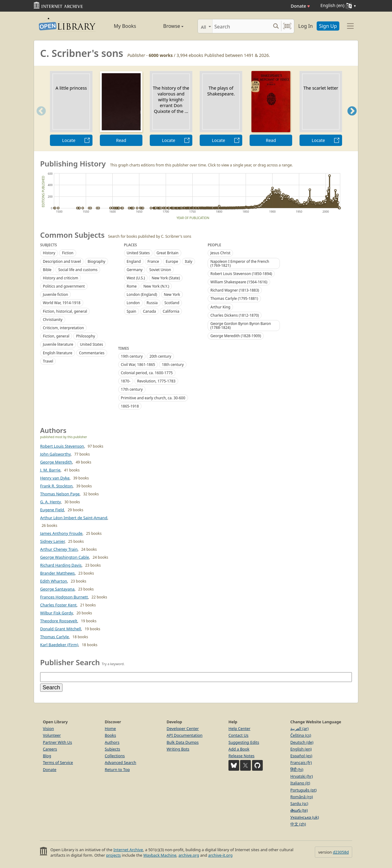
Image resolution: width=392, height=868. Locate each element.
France (153, 261)
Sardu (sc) (299, 803)
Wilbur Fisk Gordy (57, 613)
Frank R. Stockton (56, 486)
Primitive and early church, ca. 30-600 (153, 398)
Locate (69, 140)
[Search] (241, 26)
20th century (160, 356)
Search (51, 687)
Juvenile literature (58, 344)
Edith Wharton (54, 581)
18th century (173, 365)
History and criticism (60, 278)
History (49, 253)
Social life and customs (78, 270)
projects (113, 855)
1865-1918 (130, 406)
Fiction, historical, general (65, 311)
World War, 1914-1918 (62, 303)
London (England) (142, 294)
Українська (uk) (305, 817)
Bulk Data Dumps (183, 742)
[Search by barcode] (287, 26)
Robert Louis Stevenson (62, 446)
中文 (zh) (298, 824)
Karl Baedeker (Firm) (59, 645)
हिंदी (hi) (297, 769)
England (134, 261)
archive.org (189, 855)
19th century (132, 356)
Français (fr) (301, 762)
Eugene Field (52, 510)
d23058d (341, 852)
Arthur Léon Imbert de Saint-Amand (74, 518)
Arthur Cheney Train (59, 549)
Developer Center (183, 728)
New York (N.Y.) (156, 286)
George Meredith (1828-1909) (236, 336)
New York (172, 294)
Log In (305, 26)
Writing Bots (178, 749)
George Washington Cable (65, 557)
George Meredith (56, 462)
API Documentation (185, 735)
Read (121, 140)
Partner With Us (57, 742)
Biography (96, 261)
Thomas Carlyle (55, 637)
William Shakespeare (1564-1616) (239, 282)
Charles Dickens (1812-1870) (235, 315)
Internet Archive (128, 850)
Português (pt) (303, 790)
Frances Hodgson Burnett (64, 597)
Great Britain (168, 253)
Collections (115, 756)
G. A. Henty (50, 502)
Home (110, 728)
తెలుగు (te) (299, 810)
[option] (71, 108)
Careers (50, 749)
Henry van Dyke (55, 478)
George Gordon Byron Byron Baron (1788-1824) (241, 326)
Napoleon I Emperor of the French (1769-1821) (240, 263)
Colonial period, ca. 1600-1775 (147, 373)
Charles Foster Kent (58, 605)
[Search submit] (276, 26)
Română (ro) (302, 797)
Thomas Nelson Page (60, 494)
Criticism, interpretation (63, 328)
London (133, 303)
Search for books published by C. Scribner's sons (150, 236)
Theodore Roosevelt (59, 621)
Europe (172, 261)
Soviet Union (160, 270)
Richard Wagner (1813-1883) (235, 290)
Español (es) (301, 756)
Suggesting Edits (244, 742)
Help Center (239, 728)
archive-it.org (221, 855)
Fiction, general (56, 336)
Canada (150, 311)
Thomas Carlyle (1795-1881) (234, 298)
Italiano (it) (300, 783)
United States (91, 344)
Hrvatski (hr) (302, 776)
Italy (188, 261)
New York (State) (166, 278)
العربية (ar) (299, 728)
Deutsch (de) (302, 742)
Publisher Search (70, 662)
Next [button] (352, 119)
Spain (132, 311)
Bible (47, 270)
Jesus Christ (220, 253)
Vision (48, 728)
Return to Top (117, 769)
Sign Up (328, 26)
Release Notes (241, 756)
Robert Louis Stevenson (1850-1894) (241, 274)
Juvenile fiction (55, 294)
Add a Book (239, 749)
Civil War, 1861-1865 (138, 365)
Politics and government (64, 286)
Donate (300, 6)
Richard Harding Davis (61, 565)
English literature (58, 353)
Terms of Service (58, 762)
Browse (166, 26)
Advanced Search (121, 762)
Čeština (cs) (301, 735)
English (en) (301, 749)
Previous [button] (39, 119)
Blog (47, 756)
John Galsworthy (55, 454)
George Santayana (57, 589)
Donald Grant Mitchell (61, 629)
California (171, 311)
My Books (125, 26)
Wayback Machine (160, 855)
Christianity (53, 320)
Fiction (68, 253)
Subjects (112, 749)
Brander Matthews (57, 573)
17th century (132, 389)
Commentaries (92, 353)
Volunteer (52, 735)
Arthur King (220, 307)
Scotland (172, 303)
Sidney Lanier (52, 541)
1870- (126, 381)
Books (110, 735)
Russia (152, 303)
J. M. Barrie (50, 470)
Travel (48, 361)
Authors (112, 742)
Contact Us (238, 735)
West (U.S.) (136, 278)
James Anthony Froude (61, 533)
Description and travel (62, 261)
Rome (132, 286)
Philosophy (85, 336)
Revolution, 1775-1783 (156, 381)
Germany (135, 270)
